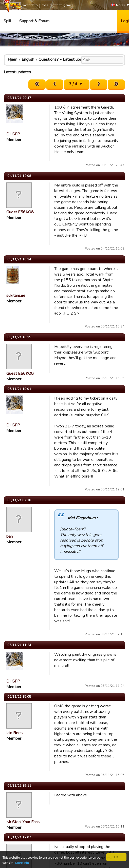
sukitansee (16, 296)
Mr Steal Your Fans (23, 822)
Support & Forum (34, 21)
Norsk (118, 5)
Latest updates (76, 59)
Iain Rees (14, 733)
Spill (7, 21)
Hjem (12, 59)
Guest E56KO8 (20, 212)
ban (10, 536)
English (28, 59)
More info (22, 863)
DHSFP (13, 134)
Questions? (49, 59)
